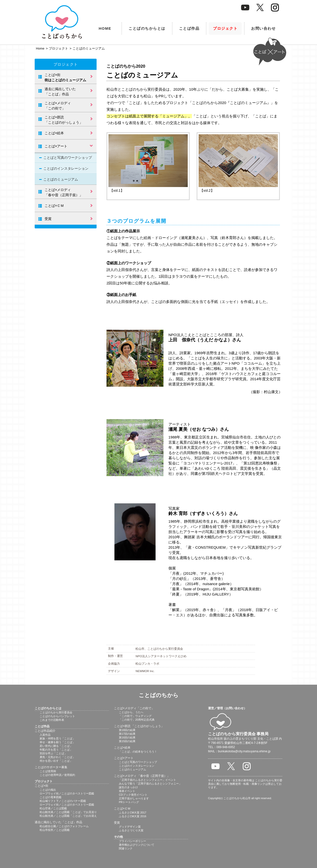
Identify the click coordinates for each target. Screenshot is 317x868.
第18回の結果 (127, 730)
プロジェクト (225, 28)
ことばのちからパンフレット (57, 716)
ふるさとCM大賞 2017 (133, 813)
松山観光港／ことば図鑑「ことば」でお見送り (68, 812)
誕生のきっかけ (128, 787)
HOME (105, 28)
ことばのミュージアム (61, 179)
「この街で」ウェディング (135, 716)
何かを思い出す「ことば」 (56, 761)
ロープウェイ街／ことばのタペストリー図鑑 (67, 793)
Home (40, 48)
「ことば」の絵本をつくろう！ (138, 752)
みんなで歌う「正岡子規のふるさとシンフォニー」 (150, 784)
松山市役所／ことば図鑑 (55, 830)
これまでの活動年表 (52, 720)
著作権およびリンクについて (137, 845)
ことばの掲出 (48, 790)
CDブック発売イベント (133, 795)
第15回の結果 (127, 741)
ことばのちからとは (147, 28)
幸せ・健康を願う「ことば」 (57, 742)
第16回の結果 (127, 737)
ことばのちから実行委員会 (56, 712)
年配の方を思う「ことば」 (56, 750)
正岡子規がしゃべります (134, 798)
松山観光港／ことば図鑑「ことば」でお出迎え (68, 816)
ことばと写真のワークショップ (68, 158)
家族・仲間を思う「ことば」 (57, 738)
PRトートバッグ (129, 802)
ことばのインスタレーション (66, 168)
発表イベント (127, 791)
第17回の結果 (127, 734)
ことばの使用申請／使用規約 (57, 775)
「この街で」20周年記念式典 (137, 720)
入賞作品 (45, 735)
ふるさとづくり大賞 (131, 830)
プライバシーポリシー (132, 841)
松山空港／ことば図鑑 (53, 808)
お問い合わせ (263, 28)
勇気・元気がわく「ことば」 (57, 757)
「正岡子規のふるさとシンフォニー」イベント (147, 780)
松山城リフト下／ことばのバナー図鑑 (63, 801)
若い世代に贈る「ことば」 (56, 746)
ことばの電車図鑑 (51, 797)
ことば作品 (189, 28)
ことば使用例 (48, 771)
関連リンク (126, 848)
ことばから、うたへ (131, 712)
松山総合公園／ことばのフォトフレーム (64, 826)
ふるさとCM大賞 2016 (133, 816)
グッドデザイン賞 (130, 827)
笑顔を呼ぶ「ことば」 (53, 753)
